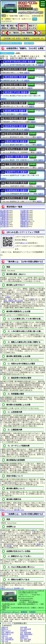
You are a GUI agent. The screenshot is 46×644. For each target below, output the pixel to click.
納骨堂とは (5, 629)
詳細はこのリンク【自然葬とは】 (12, 588)
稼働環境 (24, 612)
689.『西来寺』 (28, 33)
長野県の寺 (4, 214)
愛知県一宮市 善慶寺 (17, 157)
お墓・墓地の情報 (26, 632)
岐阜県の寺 (24, 214)
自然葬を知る (24, 636)
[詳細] (40, 62)
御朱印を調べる (6, 634)
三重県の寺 (4, 218)
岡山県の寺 (4, 225)
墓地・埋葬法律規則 (26, 634)
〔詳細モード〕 (7, 53)
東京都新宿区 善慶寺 (15, 77)
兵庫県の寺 (24, 219)
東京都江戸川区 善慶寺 (16, 92)
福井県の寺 (4, 212)
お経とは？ (5, 636)
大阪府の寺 (4, 219)
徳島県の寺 (24, 226)
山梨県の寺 (24, 212)
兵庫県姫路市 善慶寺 (17, 190)
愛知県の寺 (24, 216)
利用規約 (33, 612)
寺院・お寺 (5, 641)
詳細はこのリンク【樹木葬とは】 (12, 510)
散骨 (32, 299)
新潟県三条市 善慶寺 (15, 111)
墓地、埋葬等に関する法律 (13, 301)
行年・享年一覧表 (26, 639)
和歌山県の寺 (25, 221)
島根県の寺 (24, 223)
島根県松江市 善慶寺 (17, 198)
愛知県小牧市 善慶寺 (16, 141)
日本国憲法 (23, 631)
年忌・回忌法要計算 (7, 639)
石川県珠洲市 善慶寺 (15, 118)
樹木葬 (9, 546)
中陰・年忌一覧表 (7, 638)
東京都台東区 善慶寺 (15, 85)
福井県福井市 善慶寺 (15, 126)
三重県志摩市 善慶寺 (17, 164)
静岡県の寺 (4, 216)
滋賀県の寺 (24, 218)
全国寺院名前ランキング (11, 43)
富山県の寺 (4, 211)
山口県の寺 (4, 226)
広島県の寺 (24, 225)
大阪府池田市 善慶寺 (17, 183)
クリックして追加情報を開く (15, 623)
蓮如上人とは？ (6, 631)
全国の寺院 (29, 43)
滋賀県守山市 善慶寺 (17, 172)
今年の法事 (23, 627)
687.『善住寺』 (15, 33)
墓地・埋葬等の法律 (7, 632)
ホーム (35, 19)
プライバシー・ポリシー (10, 612)
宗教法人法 (5, 627)
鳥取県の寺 (4, 223)
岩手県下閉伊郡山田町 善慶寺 (20, 62)
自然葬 (8, 297)
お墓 (32, 530)
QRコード (24, 243)
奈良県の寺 (4, 221)
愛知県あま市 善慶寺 (17, 149)
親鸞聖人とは (24, 638)
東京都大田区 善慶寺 (15, 103)
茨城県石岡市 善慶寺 (15, 69)
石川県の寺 (24, 211)
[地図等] (41, 65)
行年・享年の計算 (26, 629)
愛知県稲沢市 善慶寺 (17, 134)
